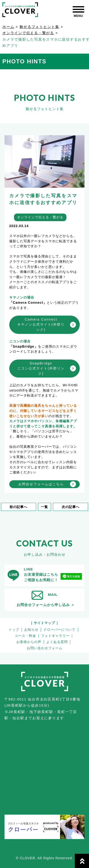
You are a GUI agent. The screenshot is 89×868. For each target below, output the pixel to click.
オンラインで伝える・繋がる (28, 33)
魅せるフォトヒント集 (39, 27)
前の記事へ (18, 507)
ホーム (8, 27)
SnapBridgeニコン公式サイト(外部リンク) (41, 368)
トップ (14, 630)
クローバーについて (59, 630)
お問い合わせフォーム (45, 648)
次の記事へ (71, 507)
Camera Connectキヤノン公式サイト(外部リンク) (41, 324)
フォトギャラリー (55, 636)
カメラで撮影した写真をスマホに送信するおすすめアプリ (43, 199)
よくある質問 (57, 642)
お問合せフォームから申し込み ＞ (46, 605)
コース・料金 (25, 636)
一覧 (44, 507)
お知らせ (31, 630)
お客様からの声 (29, 642)
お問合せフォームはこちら (41, 484)
